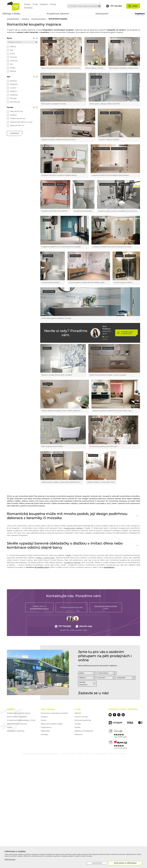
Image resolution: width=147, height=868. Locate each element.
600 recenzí (123, 737)
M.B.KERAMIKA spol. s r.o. (50, 754)
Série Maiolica (48, 149)
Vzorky (53, 4)
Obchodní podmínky (83, 720)
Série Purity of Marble (101, 149)
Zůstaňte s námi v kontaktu (123, 709)
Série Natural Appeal (119, 149)
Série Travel (93, 455)
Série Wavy (115, 113)
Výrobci (78, 724)
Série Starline (75, 256)
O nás (35, 4)
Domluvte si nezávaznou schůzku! (54, 713)
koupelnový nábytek (72, 562)
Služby (27, 4)
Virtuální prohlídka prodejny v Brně (21, 720)
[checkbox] (8, 47)
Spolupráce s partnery (16, 731)
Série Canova (124, 184)
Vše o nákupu (48, 709)
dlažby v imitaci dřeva (46, 558)
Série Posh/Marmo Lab (108, 184)
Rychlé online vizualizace (17, 717)
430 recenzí (123, 748)
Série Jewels (48, 256)
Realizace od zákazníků (84, 731)
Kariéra (77, 727)
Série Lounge (92, 41)
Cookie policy (46, 727)
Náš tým (78, 713)
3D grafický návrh (42, 567)
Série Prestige (108, 348)
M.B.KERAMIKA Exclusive (17, 724)
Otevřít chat (84, 626)
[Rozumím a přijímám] (125, 863)
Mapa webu (45, 731)
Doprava (44, 4)
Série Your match (50, 41)
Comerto (122, 754)
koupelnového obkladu (73, 528)
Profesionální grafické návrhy (19, 713)
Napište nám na (39, 607)
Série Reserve (58, 455)
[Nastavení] (97, 863)
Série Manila (48, 113)
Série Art (47, 455)
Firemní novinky (81, 717)
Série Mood (59, 113)
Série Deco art (49, 184)
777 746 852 (63, 626)
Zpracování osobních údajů (52, 724)
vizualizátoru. (109, 567)
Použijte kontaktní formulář (72, 607)
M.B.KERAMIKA (13, 19)
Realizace (104, 113)
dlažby (69, 555)
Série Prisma (48, 220)
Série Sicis (47, 348)
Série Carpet (48, 420)
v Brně (106, 607)
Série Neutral (96, 77)
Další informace (10, 859)
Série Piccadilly (49, 77)
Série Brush (115, 41)
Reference (79, 734)
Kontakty (28, 8)
